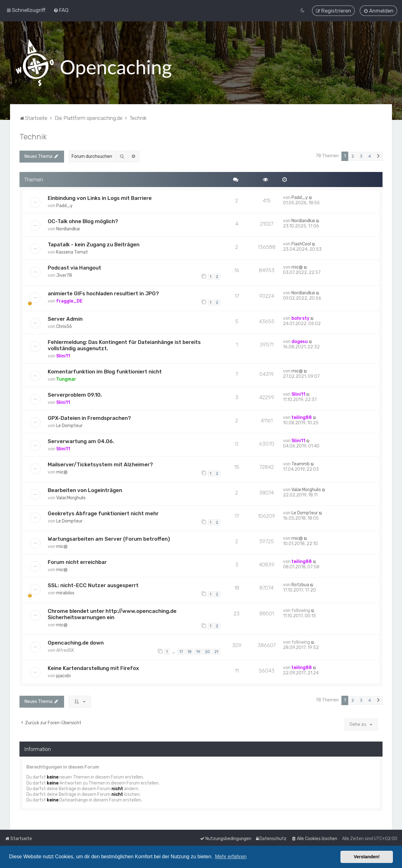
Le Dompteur (69, 426)
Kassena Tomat (72, 252)
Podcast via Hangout (74, 268)
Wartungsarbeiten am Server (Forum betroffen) (109, 539)
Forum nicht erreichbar (77, 562)
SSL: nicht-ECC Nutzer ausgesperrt (93, 585)
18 (190, 651)
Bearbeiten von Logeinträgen (85, 490)
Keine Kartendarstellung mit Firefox (93, 668)
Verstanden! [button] (367, 857)
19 (198, 651)
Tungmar (66, 379)
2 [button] (353, 156)
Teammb (301, 464)
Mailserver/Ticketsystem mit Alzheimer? (100, 464)
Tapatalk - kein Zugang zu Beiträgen (94, 244)
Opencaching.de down (76, 643)
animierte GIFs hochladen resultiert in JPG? (103, 293)
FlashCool (301, 244)
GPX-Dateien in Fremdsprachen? (89, 418)
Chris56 (64, 327)
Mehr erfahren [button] (231, 857)
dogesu (300, 342)
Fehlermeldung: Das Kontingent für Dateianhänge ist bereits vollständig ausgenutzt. (124, 345)
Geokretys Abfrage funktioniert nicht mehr (103, 513)
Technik (33, 137)
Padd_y (64, 206)
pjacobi (63, 676)
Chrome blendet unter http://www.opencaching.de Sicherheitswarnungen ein (112, 614)
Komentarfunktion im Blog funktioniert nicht (105, 372)
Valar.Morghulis (71, 498)
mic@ (297, 267)
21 (216, 651)
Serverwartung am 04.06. (81, 441)
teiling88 (302, 418)
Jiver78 (64, 275)
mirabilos (65, 593)
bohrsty (300, 318)
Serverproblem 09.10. (75, 395)
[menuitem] (61, 10)
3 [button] (361, 156)
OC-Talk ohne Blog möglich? (83, 221)
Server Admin (65, 319)
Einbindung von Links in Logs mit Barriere (100, 198)
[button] (378, 156)
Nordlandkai (68, 229)
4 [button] (370, 156)
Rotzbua (300, 585)
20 (207, 651)
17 (181, 651)
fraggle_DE (69, 301)
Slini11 (63, 356)
